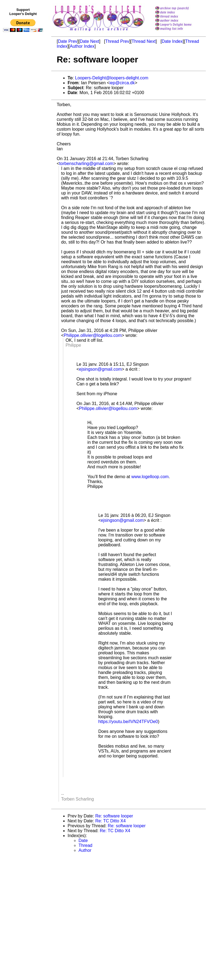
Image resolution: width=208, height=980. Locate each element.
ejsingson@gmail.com (100, 369)
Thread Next (144, 41)
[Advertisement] (24, 146)
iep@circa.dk (122, 83)
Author (85, 850)
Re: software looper (114, 816)
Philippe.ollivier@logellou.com (93, 335)
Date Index (172, 41)
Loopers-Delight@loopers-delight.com (112, 78)
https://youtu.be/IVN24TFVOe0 (128, 722)
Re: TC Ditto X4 (110, 821)
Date (83, 840)
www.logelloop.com (150, 477)
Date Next (89, 41)
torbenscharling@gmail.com (86, 164)
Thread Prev (117, 41)
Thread (85, 845)
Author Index (82, 46)
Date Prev (67, 41)
